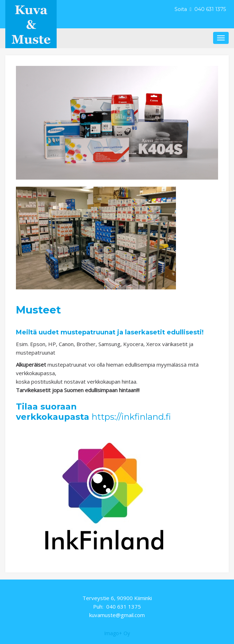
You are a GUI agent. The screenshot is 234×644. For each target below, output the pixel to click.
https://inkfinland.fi (131, 417)
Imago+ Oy (117, 633)
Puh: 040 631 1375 (117, 606)
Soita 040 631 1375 (201, 9)
